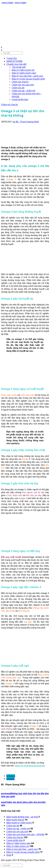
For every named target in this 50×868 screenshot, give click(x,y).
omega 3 (11, 776)
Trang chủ (12, 58)
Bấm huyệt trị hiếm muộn (19, 823)
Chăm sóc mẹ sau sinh (23, 85)
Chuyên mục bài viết (16, 64)
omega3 (10, 779)
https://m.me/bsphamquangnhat (30, 766)
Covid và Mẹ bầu (20, 99)
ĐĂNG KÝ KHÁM (14, 61)
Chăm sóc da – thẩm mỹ (23, 91)
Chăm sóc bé (18, 88)
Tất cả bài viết (19, 67)
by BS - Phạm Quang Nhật (26, 122)
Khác (9, 855)
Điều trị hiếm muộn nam (24, 73)
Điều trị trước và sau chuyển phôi (28, 79)
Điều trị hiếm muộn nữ (23, 70)
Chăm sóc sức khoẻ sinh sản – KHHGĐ (25, 834)
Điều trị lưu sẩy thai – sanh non (27, 76)
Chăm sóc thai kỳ (20, 82)
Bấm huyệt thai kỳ (15, 820)
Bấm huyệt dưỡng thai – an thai (22, 817)
